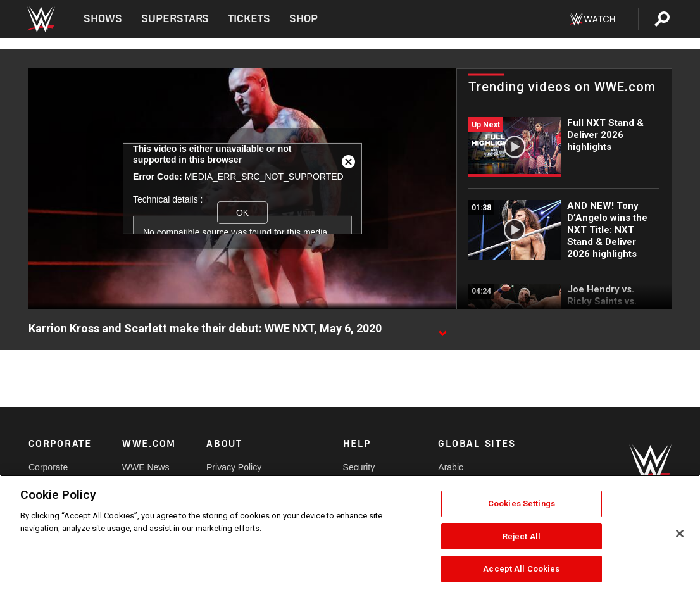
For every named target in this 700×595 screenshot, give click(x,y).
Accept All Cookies (521, 569)
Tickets (249, 19)
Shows (103, 19)
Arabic (451, 467)
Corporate (48, 467)
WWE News (146, 467)
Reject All (522, 536)
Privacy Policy (234, 467)
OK (242, 213)
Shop (303, 19)
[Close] (680, 534)
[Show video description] (442, 329)
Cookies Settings (522, 504)
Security (359, 467)
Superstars (175, 19)
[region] (350, 535)
